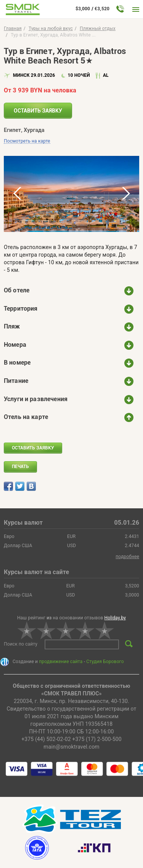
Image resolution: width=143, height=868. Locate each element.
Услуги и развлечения (36, 399)
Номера (15, 345)
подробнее (127, 557)
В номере (17, 363)
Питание (16, 381)
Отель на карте (26, 417)
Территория (21, 309)
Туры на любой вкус (51, 29)
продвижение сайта (61, 662)
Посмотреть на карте (27, 141)
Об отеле (17, 290)
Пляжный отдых (98, 29)
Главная (13, 29)
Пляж (12, 326)
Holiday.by (115, 618)
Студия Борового (105, 662)
